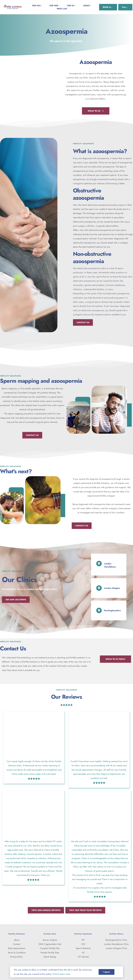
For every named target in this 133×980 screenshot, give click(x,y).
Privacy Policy (17, 957)
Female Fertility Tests (50, 953)
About (17, 940)
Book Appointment (17, 948)
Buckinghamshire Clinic (116, 940)
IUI (83, 953)
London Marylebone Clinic (116, 944)
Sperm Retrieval (83, 948)
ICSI (83, 944)
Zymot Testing (50, 957)
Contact (17, 944)
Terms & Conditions (17, 953)
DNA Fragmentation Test (50, 944)
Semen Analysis (50, 940)
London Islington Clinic (116, 948)
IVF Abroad (83, 957)
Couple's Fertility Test (50, 948)
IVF (83, 940)
